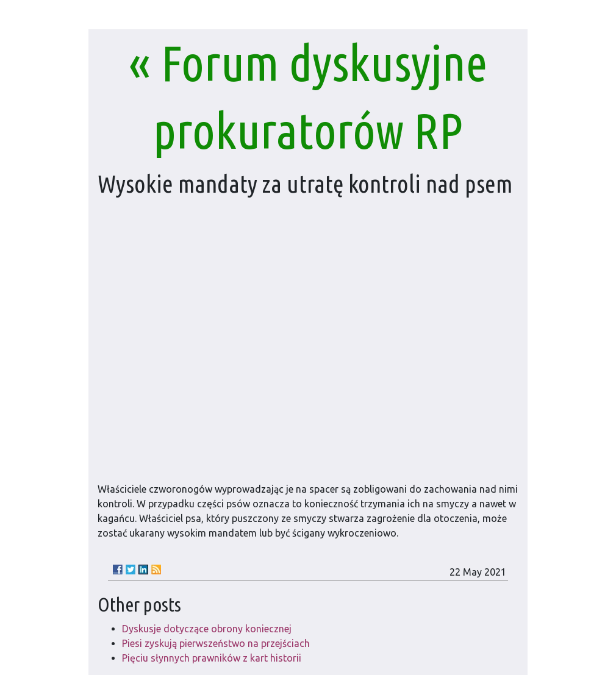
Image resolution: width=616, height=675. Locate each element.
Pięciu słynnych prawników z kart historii (212, 658)
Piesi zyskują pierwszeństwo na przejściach (216, 643)
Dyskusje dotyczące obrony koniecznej (207, 629)
